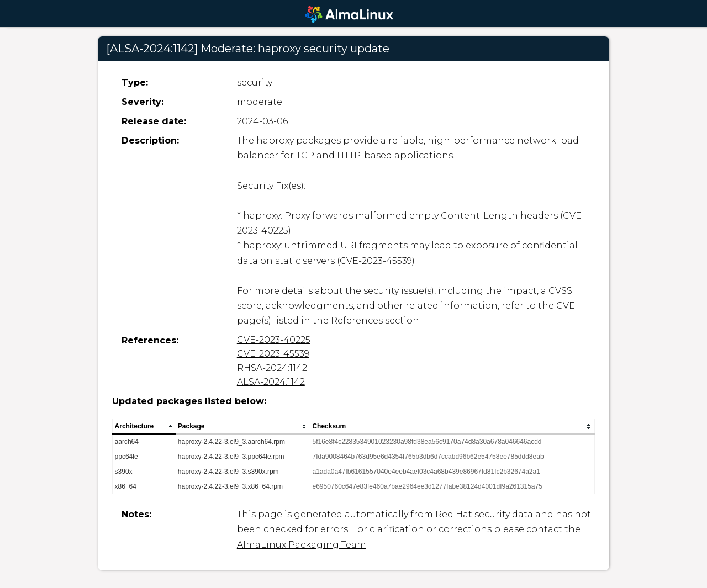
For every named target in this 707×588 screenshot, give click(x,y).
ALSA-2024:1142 (271, 382)
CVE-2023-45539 (273, 354)
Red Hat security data (484, 514)
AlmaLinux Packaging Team (302, 545)
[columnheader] (144, 427)
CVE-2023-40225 (274, 340)
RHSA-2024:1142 (272, 368)
